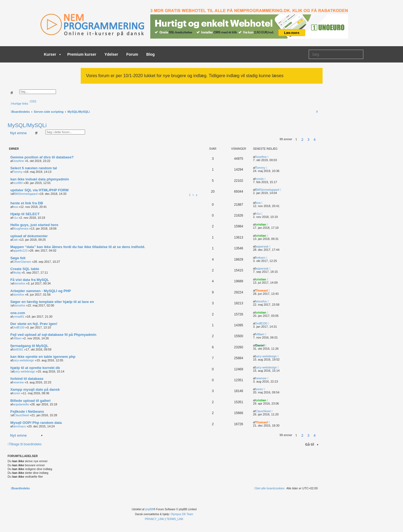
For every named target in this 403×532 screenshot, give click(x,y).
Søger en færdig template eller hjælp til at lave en (52, 302)
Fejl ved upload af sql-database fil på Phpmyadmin (53, 335)
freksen (260, 258)
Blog (150, 54)
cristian (261, 224)
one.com (18, 313)
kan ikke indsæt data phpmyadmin (40, 179)
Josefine (18, 161)
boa (15, 207)
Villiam (17, 338)
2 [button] (302, 139)
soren (17, 393)
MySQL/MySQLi (27, 125)
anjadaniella (21, 404)
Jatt (15, 240)
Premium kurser (82, 54)
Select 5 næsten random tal (34, 168)
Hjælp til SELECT (25, 214)
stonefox (20, 283)
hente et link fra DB (27, 203)
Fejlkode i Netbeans (27, 411)
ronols (260, 179)
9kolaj (17, 273)
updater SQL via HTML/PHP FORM (39, 190)
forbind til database (27, 379)
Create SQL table (25, 269)
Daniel (260, 345)
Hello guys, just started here (34, 225)
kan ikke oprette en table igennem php (43, 357)
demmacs (19, 426)
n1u (15, 218)
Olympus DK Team (182, 514)
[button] (319, 139)
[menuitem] (33, 101)
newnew (18, 382)
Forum (132, 54)
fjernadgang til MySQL (29, 346)
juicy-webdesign (23, 360)
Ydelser (111, 54)
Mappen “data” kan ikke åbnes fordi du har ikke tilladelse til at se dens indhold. (78, 247)
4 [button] (315, 139)
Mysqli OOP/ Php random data (36, 423)
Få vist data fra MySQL (30, 280)
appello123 (20, 251)
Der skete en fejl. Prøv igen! (34, 324)
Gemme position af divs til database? (42, 157)
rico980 (18, 183)
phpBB (149, 509)
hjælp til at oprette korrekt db (35, 368)
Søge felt (18, 258)
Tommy (18, 172)
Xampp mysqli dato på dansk (35, 389)
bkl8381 (18, 349)
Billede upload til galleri (30, 401)
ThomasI (262, 290)
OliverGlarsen (22, 262)
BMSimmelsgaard (26, 194)
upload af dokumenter (29, 236)
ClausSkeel (21, 415)
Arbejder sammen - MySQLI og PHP (41, 291)
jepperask (262, 246)
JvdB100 (19, 327)
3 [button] (308, 139)
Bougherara (21, 229)
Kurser (52, 54)
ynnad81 (18, 317)
